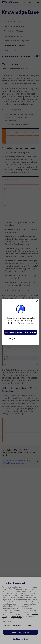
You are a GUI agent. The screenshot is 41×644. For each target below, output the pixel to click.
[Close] (37, 301)
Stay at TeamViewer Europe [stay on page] (20, 339)
